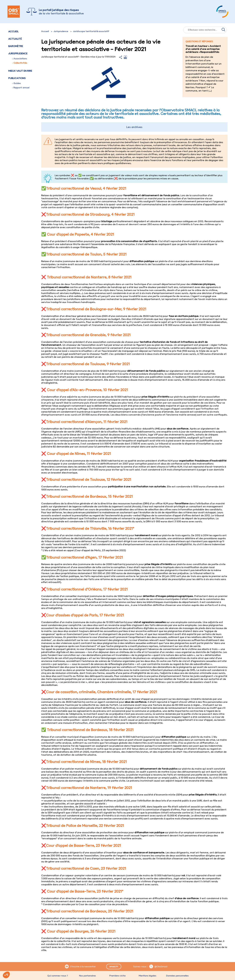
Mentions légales (147, 976)
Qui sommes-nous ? (58, 976)
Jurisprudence (61, 31)
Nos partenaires (88, 976)
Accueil (13, 31)
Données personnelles (177, 976)
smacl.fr (114, 967)
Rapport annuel (21, 88)
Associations (19, 59)
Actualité (15, 39)
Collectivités (20, 63)
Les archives (134, 127)
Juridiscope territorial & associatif (91, 31)
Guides (16, 83)
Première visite (117, 976)
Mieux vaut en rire (20, 71)
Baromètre (16, 46)
